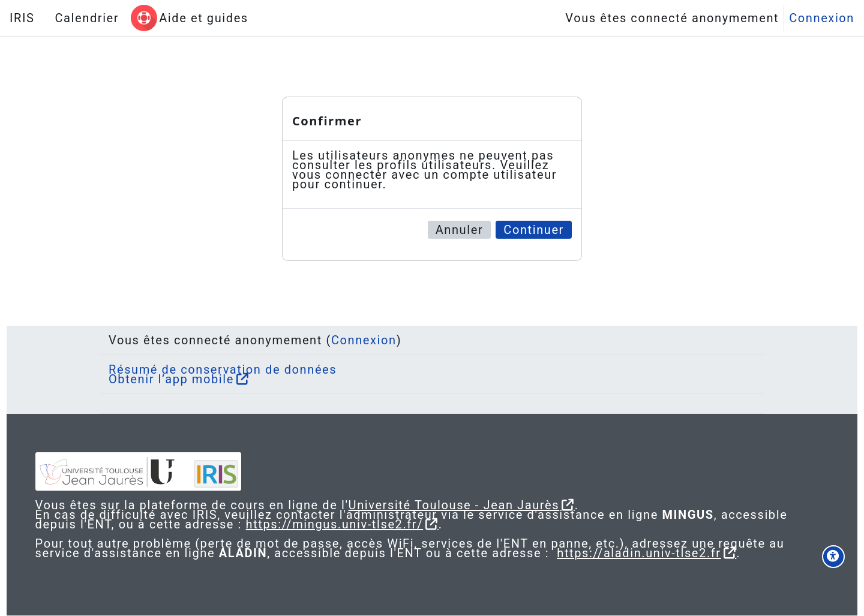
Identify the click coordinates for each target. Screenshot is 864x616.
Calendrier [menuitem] (87, 18)
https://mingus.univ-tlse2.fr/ (427, 524)
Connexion (822, 18)
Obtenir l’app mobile (171, 379)
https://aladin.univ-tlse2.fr (680, 553)
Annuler (460, 230)
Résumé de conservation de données (223, 369)
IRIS (22, 18)
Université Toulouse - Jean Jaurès (476, 505)
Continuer (534, 230)
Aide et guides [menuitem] (204, 18)
